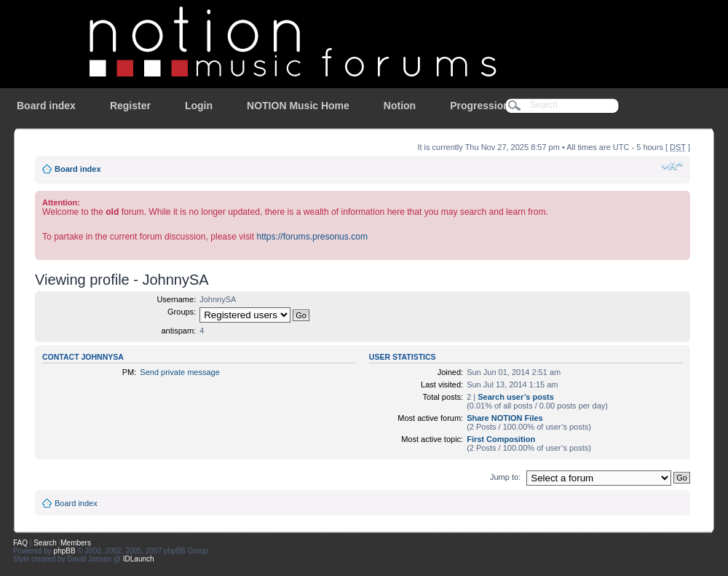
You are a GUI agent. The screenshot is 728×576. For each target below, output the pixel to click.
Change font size (672, 166)
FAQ (20, 543)
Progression (480, 106)
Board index (46, 106)
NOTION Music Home (298, 106)
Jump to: (505, 477)
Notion (400, 106)
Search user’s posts (516, 397)
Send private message (179, 372)
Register (130, 106)
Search (45, 543)
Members (76, 543)
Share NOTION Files (505, 418)
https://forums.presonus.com (312, 237)
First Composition (501, 439)
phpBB (65, 551)
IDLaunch (139, 559)
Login (199, 106)
